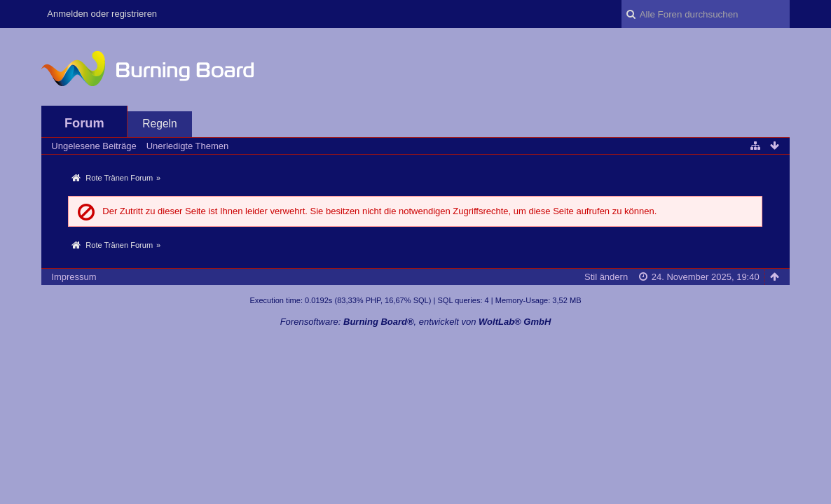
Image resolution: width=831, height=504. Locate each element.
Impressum (74, 277)
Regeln (159, 124)
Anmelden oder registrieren (102, 14)
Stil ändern (606, 277)
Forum (84, 123)
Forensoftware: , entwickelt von (416, 322)
